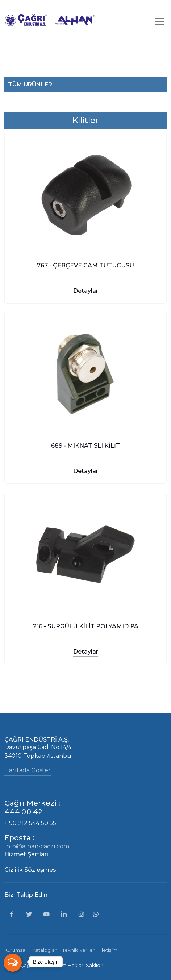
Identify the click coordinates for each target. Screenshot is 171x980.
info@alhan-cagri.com (37, 846)
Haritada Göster (28, 770)
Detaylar (86, 290)
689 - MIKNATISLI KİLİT (85, 446)
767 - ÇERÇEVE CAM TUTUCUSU (85, 265)
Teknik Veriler (78, 950)
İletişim (109, 950)
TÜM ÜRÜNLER (30, 85)
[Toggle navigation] (159, 21)
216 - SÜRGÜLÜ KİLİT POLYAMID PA (86, 626)
